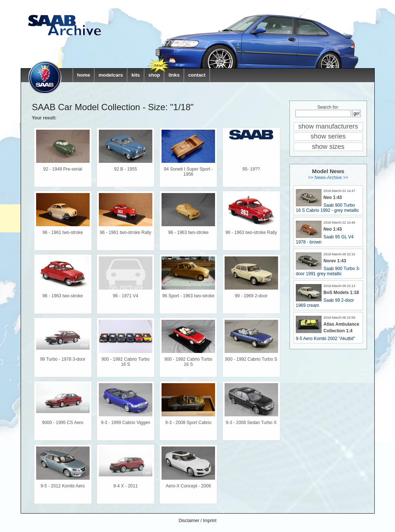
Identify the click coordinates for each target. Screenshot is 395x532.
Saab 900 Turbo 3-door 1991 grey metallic (328, 271)
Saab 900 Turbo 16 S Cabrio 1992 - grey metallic (327, 208)
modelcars (111, 75)
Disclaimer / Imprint (197, 521)
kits (136, 75)
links (174, 75)
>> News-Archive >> (328, 178)
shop (154, 75)
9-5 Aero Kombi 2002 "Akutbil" (325, 339)
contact (197, 75)
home (84, 75)
